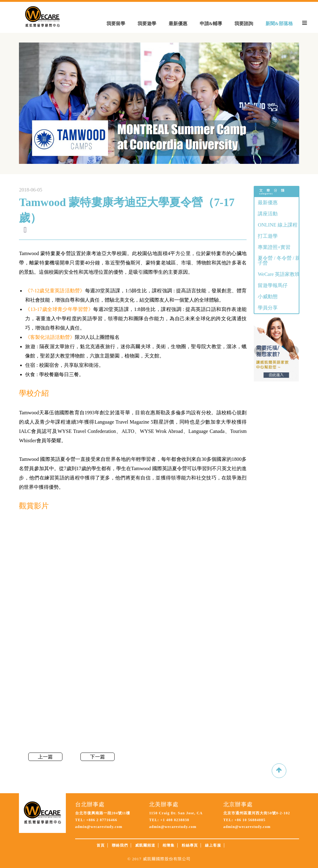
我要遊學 (147, 24)
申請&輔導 (211, 24)
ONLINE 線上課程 (278, 225)
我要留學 (116, 24)
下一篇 (98, 757)
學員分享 (268, 308)
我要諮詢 (244, 24)
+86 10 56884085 (249, 820)
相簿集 (168, 845)
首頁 (101, 845)
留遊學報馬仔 (273, 285)
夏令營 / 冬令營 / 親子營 (279, 261)
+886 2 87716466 (102, 820)
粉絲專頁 (190, 845)
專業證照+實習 (274, 247)
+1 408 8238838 (174, 820)
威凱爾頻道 (145, 845)
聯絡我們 (120, 845)
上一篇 (45, 757)
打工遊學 (268, 236)
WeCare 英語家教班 (279, 274)
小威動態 (268, 297)
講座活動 (268, 214)
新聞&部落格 (279, 24)
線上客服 (213, 845)
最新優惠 (178, 24)
